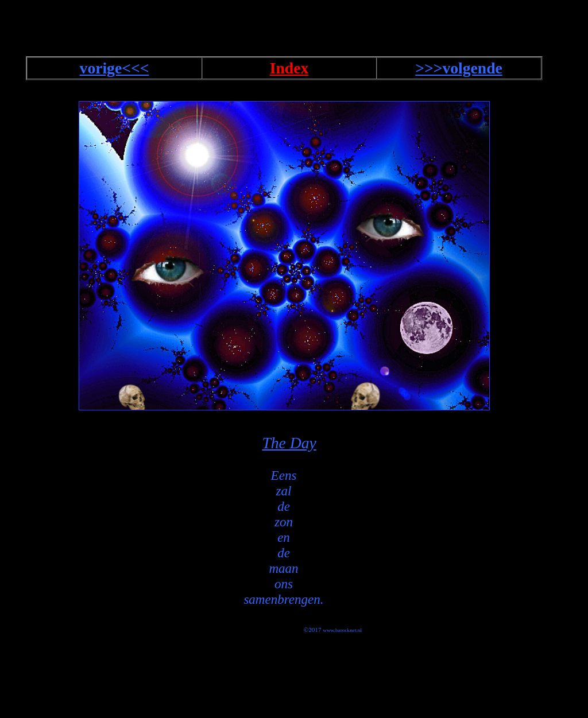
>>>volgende (459, 68)
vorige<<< (115, 68)
